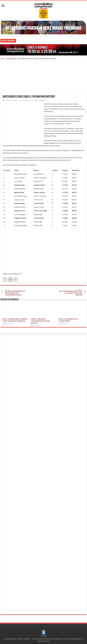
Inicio (2, 59)
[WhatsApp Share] (16, 279)
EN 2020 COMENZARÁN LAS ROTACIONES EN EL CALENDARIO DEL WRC (17, 292)
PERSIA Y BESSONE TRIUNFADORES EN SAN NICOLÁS (40, 321)
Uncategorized (11, 59)
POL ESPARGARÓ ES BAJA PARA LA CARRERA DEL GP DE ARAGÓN (70, 292)
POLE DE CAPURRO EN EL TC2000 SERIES (69, 320)
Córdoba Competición (11, 100)
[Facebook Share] (5, 279)
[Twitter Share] (10, 279)
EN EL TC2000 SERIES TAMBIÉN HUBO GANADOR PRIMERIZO (15, 320)
